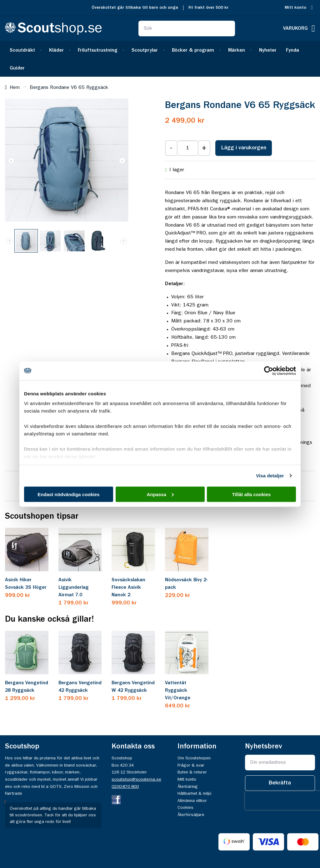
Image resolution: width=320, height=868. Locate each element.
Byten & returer (192, 772)
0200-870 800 (125, 787)
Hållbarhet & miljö (195, 794)
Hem (15, 88)
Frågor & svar (191, 765)
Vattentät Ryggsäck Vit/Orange (178, 691)
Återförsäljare (191, 815)
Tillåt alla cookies (252, 494)
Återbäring (188, 787)
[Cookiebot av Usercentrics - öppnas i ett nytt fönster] (269, 371)
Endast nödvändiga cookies (68, 494)
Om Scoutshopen (194, 758)
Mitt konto (295, 8)
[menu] (160, 59)
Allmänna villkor (192, 801)
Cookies (185, 808)
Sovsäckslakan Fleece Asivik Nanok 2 (128, 588)
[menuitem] (25, 50)
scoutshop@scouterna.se (136, 779)
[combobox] (187, 28)
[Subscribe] (280, 783)
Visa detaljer (270, 476)
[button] (11, 160)
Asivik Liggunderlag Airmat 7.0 (74, 588)
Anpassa (160, 494)
